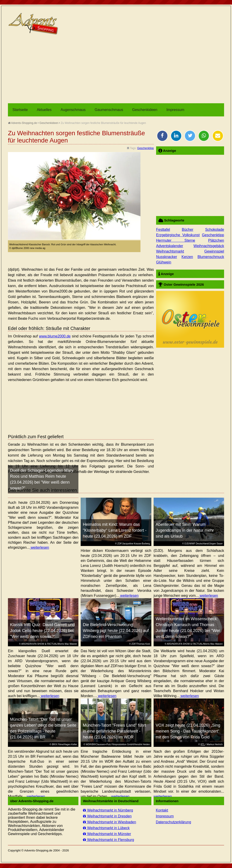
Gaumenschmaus (109, 110)
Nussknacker (167, 257)
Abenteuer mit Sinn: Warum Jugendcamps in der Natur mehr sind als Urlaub (185, 530)
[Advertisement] (116, 69)
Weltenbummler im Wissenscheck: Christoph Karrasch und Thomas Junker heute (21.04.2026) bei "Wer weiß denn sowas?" (188, 628)
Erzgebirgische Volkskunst (178, 235)
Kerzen (187, 257)
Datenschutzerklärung (174, 822)
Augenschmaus (73, 110)
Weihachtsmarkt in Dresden (107, 816)
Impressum (175, 110)
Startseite (20, 110)
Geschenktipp (146, 148)
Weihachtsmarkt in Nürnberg (108, 810)
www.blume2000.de (55, 336)
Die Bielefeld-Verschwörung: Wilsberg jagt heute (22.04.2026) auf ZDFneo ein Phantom (116, 631)
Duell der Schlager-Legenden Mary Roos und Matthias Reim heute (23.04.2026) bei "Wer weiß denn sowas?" (42, 479)
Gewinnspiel (214, 251)
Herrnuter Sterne (176, 240)
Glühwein (164, 262)
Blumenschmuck (211, 257)
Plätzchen (216, 240)
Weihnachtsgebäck (209, 246)
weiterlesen (39, 547)
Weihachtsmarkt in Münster (107, 834)
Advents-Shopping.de (22, 123)
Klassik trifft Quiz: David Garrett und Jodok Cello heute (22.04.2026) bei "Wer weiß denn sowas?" (42, 631)
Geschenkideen (145, 110)
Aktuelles (44, 110)
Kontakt (162, 810)
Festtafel (163, 230)
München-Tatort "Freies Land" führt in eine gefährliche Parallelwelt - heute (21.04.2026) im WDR (115, 731)
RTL (203, 744)
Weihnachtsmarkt (170, 251)
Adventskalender (170, 246)
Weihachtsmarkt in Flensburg (108, 840)
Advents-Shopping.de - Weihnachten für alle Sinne (34, 24)
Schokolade (215, 230)
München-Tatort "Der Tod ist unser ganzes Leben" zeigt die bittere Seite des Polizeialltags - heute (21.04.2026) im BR (43, 728)
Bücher (188, 230)
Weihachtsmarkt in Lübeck (106, 828)
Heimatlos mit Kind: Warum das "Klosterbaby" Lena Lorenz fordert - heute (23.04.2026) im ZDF (115, 530)
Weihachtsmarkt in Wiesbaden (109, 822)
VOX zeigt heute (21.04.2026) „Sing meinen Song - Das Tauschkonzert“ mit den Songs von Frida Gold (188, 731)
